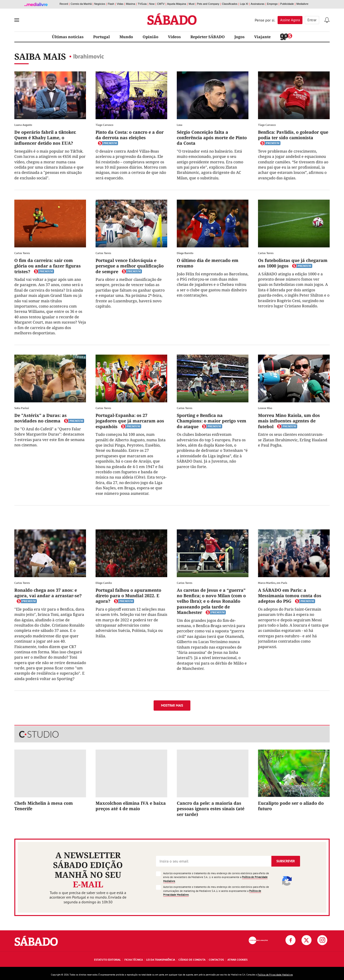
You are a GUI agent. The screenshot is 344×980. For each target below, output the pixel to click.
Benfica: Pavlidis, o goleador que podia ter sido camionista (293, 135)
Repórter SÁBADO (208, 37)
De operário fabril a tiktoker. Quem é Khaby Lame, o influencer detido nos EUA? (45, 138)
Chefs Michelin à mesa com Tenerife (44, 806)
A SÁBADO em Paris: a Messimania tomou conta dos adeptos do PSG (290, 596)
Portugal (102, 37)
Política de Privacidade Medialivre (275, 975)
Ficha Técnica (134, 960)
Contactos (216, 960)
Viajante (262, 37)
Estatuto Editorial (107, 960)
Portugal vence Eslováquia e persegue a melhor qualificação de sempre (130, 266)
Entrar (312, 20)
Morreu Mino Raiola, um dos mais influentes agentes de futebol (289, 421)
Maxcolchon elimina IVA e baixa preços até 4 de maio (131, 806)
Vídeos (174, 37)
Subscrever (286, 861)
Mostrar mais (172, 705)
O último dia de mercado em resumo (208, 263)
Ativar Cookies (237, 960)
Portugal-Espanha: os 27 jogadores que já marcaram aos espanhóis (130, 421)
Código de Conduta (192, 960)
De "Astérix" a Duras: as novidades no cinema (40, 418)
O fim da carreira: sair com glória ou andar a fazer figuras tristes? (48, 266)
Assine (290, 20)
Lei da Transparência (161, 960)
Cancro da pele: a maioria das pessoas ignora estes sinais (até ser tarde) (211, 809)
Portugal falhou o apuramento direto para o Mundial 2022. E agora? (128, 596)
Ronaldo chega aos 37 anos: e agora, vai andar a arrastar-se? (48, 593)
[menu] (17, 20)
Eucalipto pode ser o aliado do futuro (291, 806)
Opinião (150, 37)
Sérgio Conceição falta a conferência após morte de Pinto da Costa (212, 138)
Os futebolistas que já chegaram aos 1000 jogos (293, 263)
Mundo (126, 37)
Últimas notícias (68, 37)
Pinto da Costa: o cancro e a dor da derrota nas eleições (130, 135)
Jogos (239, 37)
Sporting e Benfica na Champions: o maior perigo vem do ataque (212, 421)
